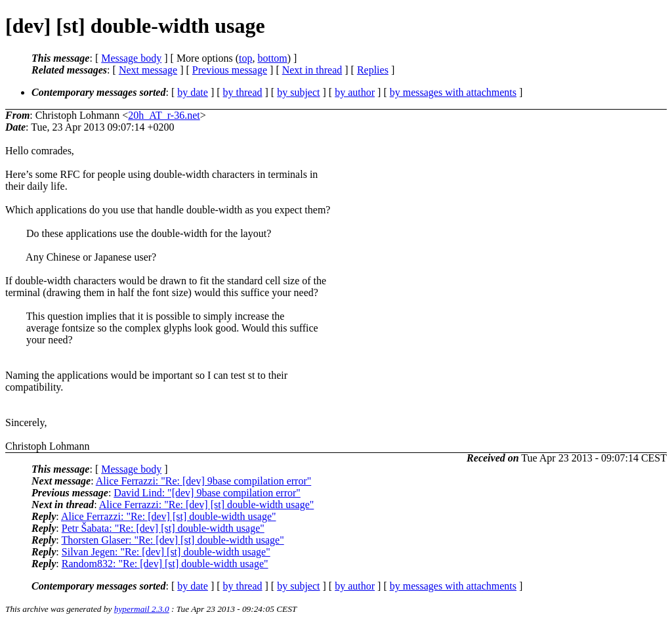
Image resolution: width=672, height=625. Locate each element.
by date (193, 92)
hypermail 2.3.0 (142, 609)
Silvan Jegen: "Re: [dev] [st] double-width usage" (166, 552)
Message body (131, 58)
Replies (373, 70)
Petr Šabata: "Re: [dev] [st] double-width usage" (163, 528)
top (245, 58)
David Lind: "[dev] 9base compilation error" (207, 493)
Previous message (230, 70)
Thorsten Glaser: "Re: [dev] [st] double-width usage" (172, 540)
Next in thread (312, 70)
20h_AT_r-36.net (164, 115)
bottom (272, 58)
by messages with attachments (453, 92)
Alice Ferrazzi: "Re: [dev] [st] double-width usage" (207, 505)
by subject (298, 92)
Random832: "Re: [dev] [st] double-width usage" (165, 564)
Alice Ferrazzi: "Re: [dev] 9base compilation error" (203, 481)
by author (355, 92)
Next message (148, 70)
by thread (243, 92)
